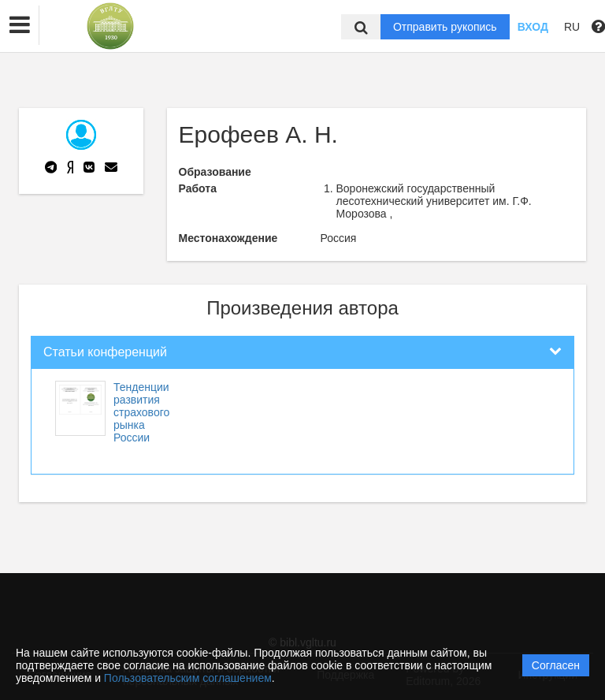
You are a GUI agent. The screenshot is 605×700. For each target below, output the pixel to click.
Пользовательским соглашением (188, 678)
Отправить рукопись (445, 27)
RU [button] (572, 27)
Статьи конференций (105, 352)
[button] (20, 25)
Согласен (556, 665)
